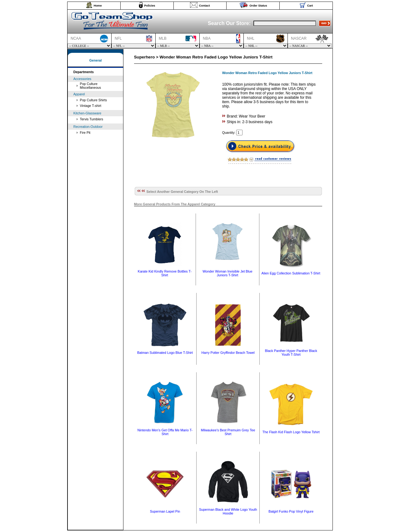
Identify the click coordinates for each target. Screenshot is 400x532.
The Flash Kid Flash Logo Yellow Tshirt (291, 432)
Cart (310, 6)
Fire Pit (85, 133)
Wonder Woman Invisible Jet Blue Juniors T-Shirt (227, 273)
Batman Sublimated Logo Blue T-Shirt (165, 353)
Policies (150, 6)
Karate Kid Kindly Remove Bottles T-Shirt (165, 273)
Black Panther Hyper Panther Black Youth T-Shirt (291, 353)
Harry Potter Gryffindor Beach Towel (228, 353)
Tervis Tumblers (92, 119)
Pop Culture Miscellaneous (91, 86)
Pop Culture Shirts (93, 100)
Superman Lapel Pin (165, 511)
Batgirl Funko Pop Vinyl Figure (291, 511)
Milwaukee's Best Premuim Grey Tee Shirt (228, 432)
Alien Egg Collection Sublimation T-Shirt (291, 273)
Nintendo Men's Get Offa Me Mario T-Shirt (165, 432)
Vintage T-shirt (91, 106)
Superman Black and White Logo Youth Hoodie (228, 511)
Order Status (258, 6)
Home (98, 6)
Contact (205, 6)
